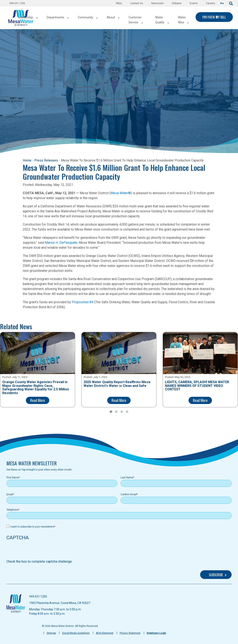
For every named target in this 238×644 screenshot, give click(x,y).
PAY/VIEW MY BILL (214, 17)
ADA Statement (105, 633)
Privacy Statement (130, 633)
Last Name (127, 478)
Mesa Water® (121, 193)
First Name (13, 478)
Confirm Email (129, 494)
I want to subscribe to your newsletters (32, 527)
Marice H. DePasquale (61, 243)
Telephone (12, 510)
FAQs (119, 3)
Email (10, 494)
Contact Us (137, 3)
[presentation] (38, 551)
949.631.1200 (17, 3)
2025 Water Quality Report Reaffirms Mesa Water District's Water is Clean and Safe (117, 384)
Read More (38, 400)
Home (27, 160)
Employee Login (156, 633)
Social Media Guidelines (76, 633)
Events (194, 3)
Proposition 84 (83, 302)
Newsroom (157, 3)
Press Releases (46, 160)
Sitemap (51, 633)
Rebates (177, 3)
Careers (210, 3)
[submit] (231, 3)
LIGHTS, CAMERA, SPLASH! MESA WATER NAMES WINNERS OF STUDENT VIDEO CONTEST (197, 386)
